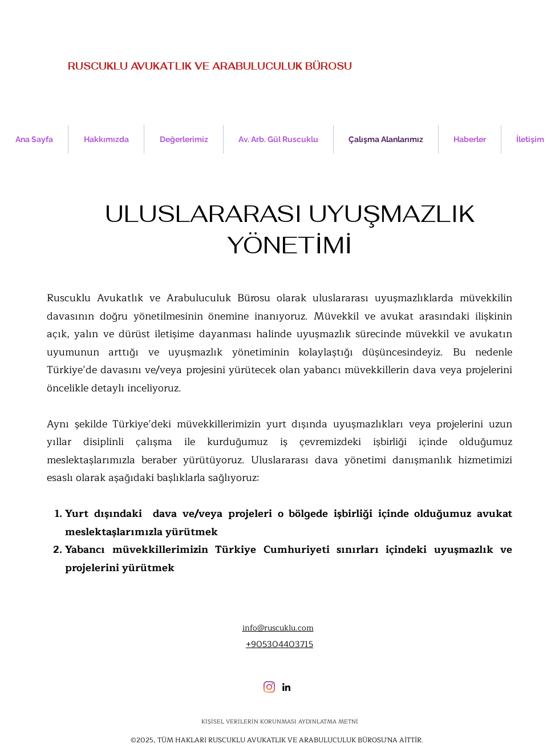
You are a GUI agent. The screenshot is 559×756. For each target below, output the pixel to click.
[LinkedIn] (286, 687)
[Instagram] (269, 687)
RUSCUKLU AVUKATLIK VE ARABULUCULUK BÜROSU (210, 66)
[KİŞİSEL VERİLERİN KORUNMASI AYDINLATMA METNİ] (279, 722)
